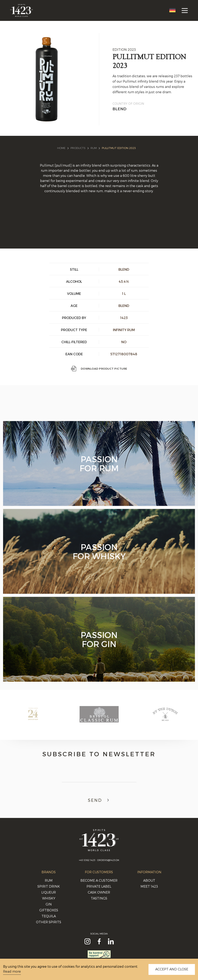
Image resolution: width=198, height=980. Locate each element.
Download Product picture (99, 369)
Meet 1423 (149, 886)
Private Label (99, 886)
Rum (94, 148)
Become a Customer (99, 880)
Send (99, 800)
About (149, 880)
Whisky (49, 898)
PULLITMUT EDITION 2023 (119, 148)
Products (78, 148)
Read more (12, 971)
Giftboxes (49, 910)
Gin (49, 904)
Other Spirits (49, 922)
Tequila (49, 916)
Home (61, 148)
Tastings (99, 898)
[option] (33, 718)
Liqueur (49, 892)
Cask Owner (99, 892)
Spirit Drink (49, 886)
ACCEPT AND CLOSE (172, 969)
